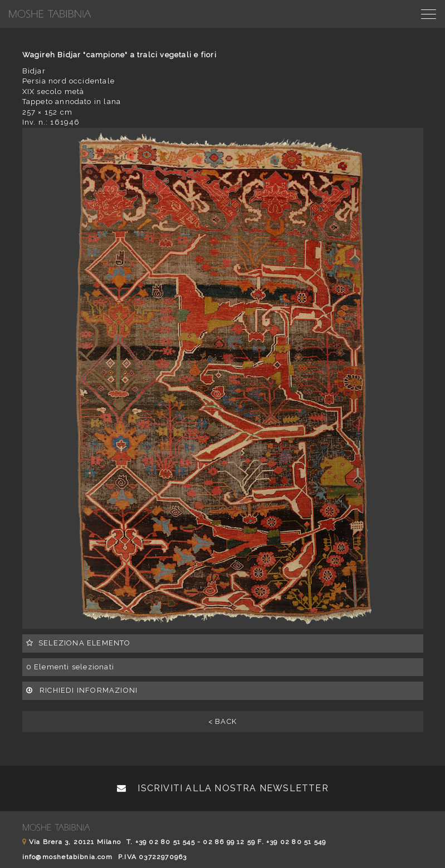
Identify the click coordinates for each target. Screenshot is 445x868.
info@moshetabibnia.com (67, 857)
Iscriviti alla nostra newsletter (223, 788)
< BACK (223, 721)
